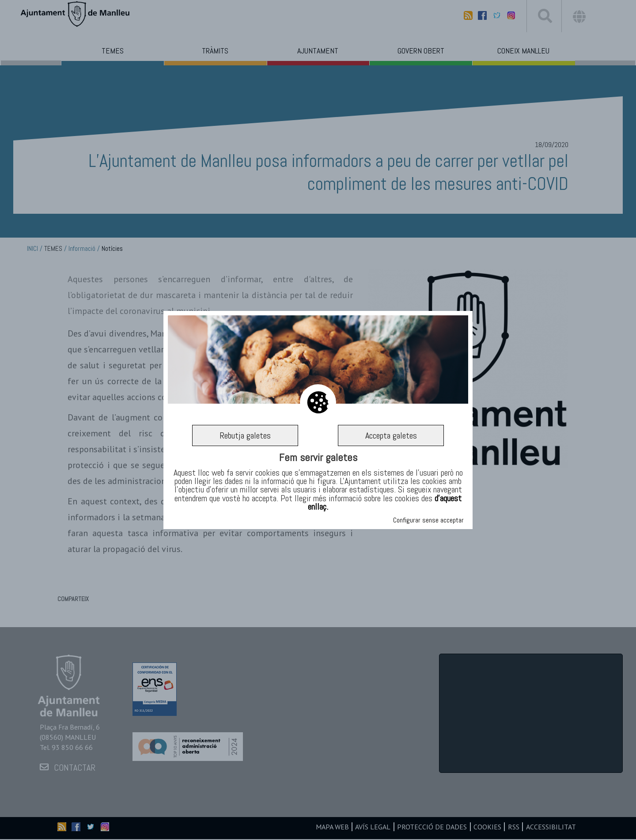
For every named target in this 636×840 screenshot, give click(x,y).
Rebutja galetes (245, 435)
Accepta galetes (391, 435)
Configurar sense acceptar (428, 520)
